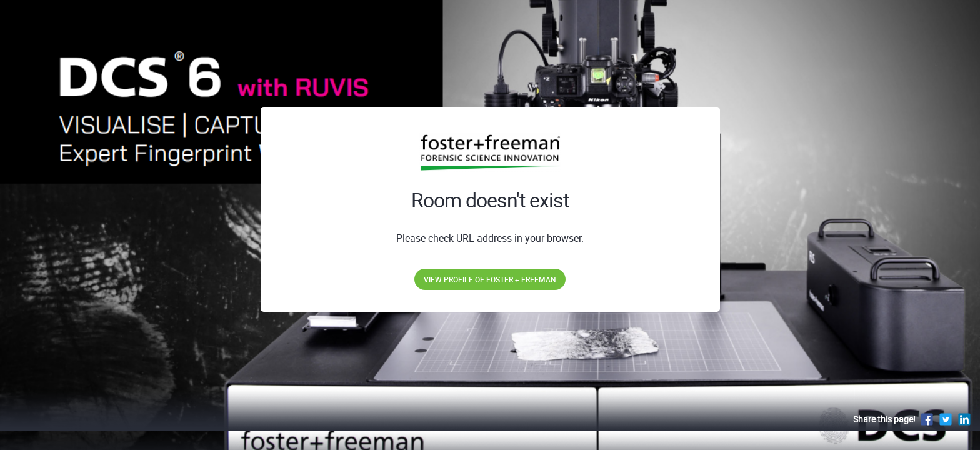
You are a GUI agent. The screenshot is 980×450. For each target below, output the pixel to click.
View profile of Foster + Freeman (490, 279)
